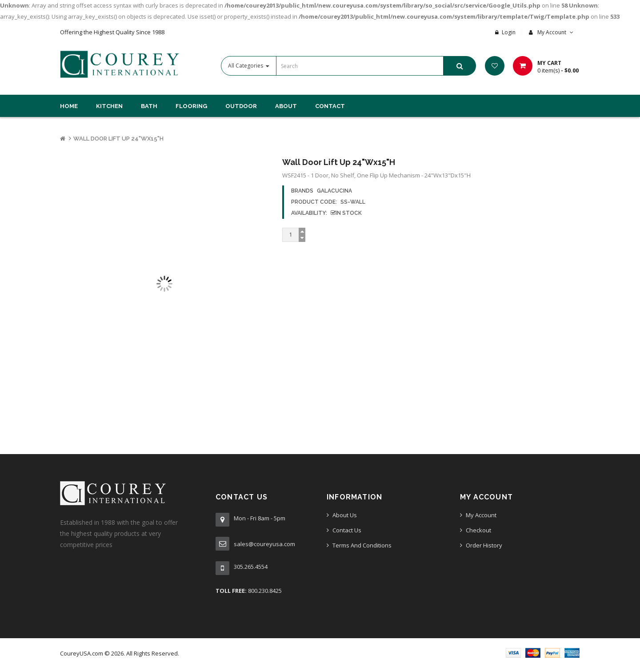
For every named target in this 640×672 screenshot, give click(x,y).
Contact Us (347, 530)
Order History (484, 545)
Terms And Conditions (362, 545)
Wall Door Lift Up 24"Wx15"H (118, 139)
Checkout (478, 530)
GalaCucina (334, 191)
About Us (345, 515)
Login (509, 32)
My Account (481, 515)
